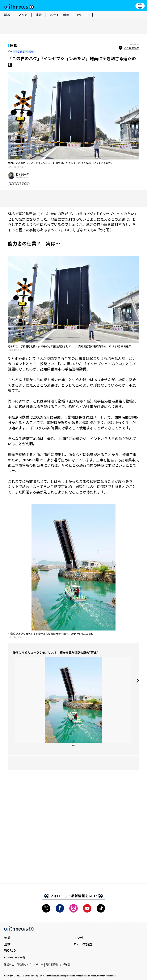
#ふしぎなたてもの (24, 51)
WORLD (83, 15)
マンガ (23, 15)
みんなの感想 (129, 48)
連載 (39, 15)
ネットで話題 (60, 15)
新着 (7, 15)
